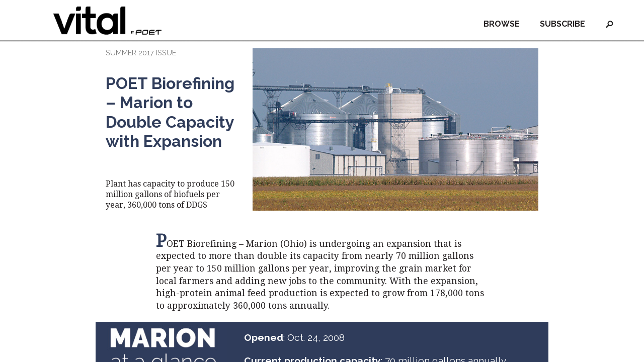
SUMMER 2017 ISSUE (141, 53)
